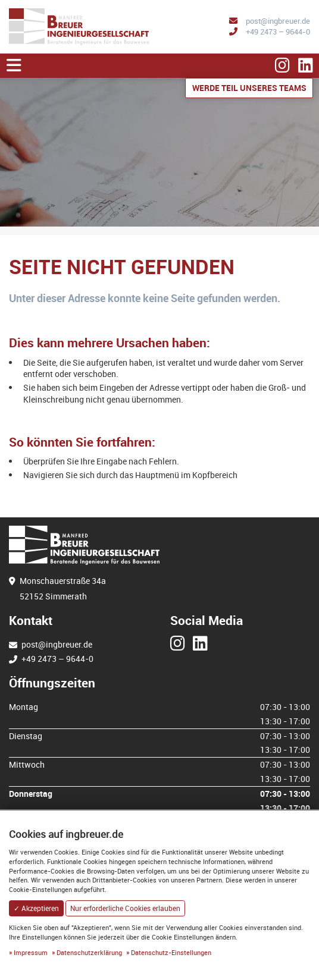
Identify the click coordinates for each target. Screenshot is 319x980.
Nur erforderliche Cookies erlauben (125, 908)
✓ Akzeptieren (36, 908)
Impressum (31, 952)
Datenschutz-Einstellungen (171, 952)
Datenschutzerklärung (89, 952)
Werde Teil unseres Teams (249, 88)
